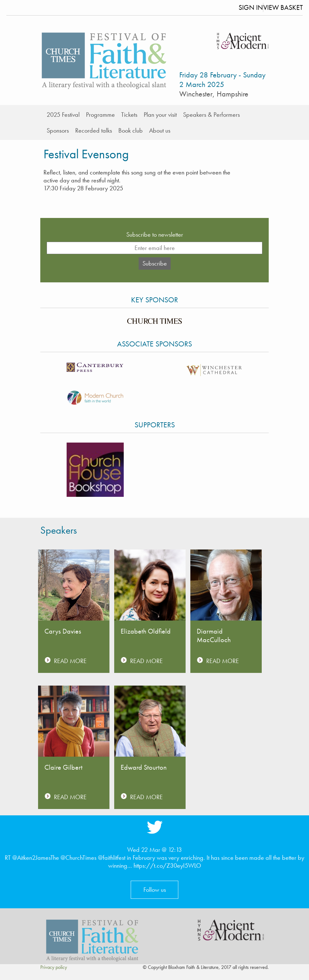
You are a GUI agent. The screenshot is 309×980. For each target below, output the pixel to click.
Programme (100, 115)
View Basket (283, 7)
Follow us (155, 890)
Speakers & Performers (211, 115)
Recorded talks (94, 130)
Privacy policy (54, 967)
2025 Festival (63, 115)
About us (160, 130)
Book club (131, 130)
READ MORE (70, 661)
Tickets (129, 115)
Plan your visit (160, 115)
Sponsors (58, 130)
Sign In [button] (251, 7)
